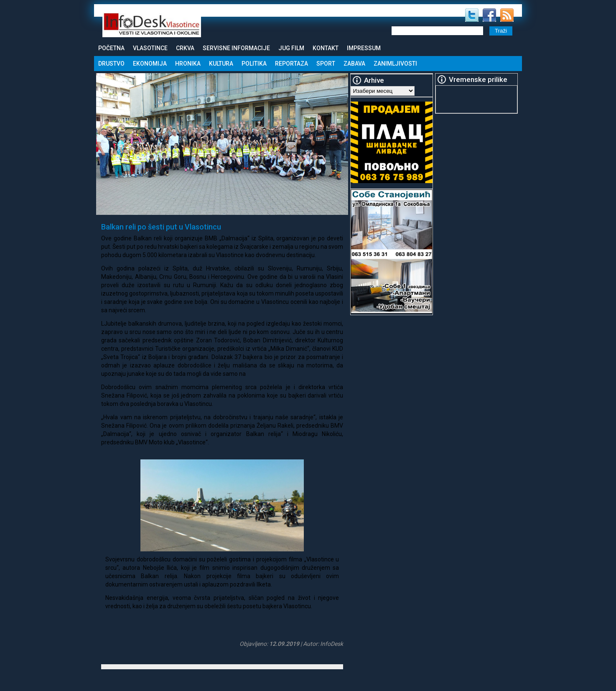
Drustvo (111, 64)
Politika (254, 64)
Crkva (185, 48)
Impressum (364, 48)
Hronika (188, 64)
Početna (111, 48)
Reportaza (291, 64)
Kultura (221, 64)
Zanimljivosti (395, 64)
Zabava (354, 64)
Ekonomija (150, 64)
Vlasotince (150, 48)
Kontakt (326, 48)
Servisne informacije (236, 48)
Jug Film (291, 48)
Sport (326, 64)
